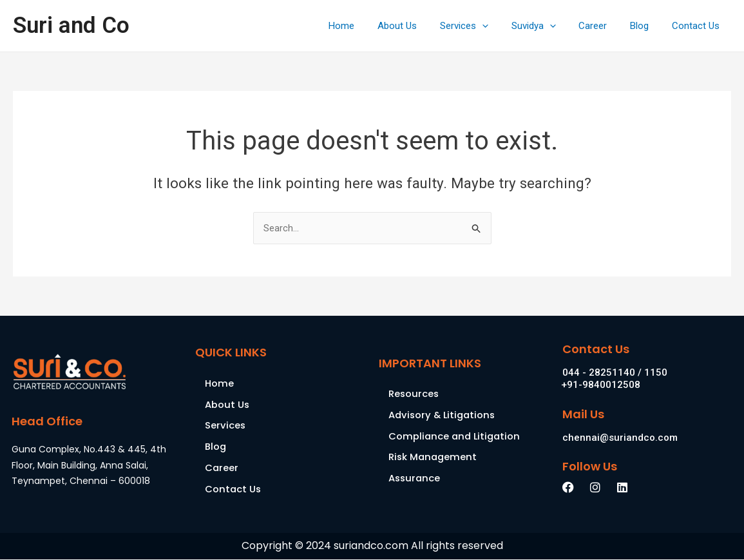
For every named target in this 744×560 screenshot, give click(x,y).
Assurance (415, 479)
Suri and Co (71, 25)
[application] (499, 26)
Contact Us (698, 26)
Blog (645, 26)
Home (366, 26)
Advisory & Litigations (444, 415)
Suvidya (547, 26)
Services (481, 26)
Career (602, 26)
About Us (418, 26)
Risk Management (434, 458)
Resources (414, 394)
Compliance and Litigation (456, 437)
